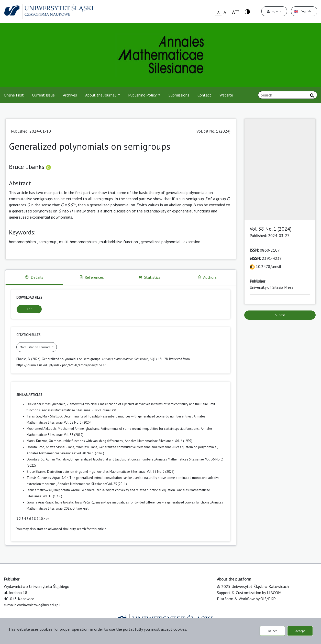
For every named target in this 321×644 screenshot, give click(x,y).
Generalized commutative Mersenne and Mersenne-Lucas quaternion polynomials (158, 447)
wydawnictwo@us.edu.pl (38, 605)
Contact (204, 95)
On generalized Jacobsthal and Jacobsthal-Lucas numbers (112, 459)
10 (41, 519)
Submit (280, 315)
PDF (29, 309)
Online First (14, 95)
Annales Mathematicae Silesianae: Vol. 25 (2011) (92, 484)
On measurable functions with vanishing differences (86, 441)
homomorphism (22, 242)
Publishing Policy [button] (143, 95)
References (92, 277)
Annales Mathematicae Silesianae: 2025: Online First (79, 410)
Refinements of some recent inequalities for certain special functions (150, 429)
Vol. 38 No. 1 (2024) (213, 131)
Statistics (150, 277)
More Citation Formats (35, 347)
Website (226, 95)
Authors (207, 277)
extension (192, 242)
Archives (70, 95)
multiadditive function (119, 242)
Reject (273, 631)
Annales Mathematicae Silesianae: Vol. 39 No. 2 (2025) (136, 472)
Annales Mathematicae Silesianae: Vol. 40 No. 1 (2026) (65, 453)
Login (273, 11)
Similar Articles (29, 395)
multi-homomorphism (78, 242)
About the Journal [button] (101, 95)
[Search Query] (288, 95)
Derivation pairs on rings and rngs (71, 472)
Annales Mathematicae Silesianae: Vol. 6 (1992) (159, 441)
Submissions (179, 95)
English (303, 11)
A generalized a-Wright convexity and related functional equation (129, 490)
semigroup (47, 242)
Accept (300, 631)
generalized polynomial (161, 242)
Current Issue (43, 95)
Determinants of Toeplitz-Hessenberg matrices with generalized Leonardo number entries (128, 416)
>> (48, 519)
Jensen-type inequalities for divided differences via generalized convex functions (152, 502)
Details (34, 277)
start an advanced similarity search (61, 529)
